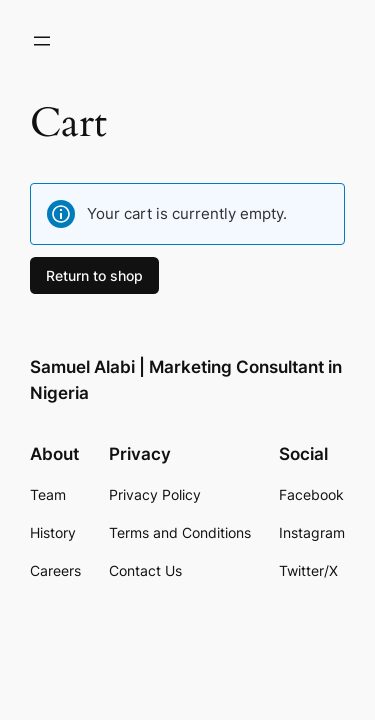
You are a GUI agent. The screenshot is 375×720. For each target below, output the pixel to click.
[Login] (90, 41)
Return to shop (94, 275)
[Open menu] (42, 41)
